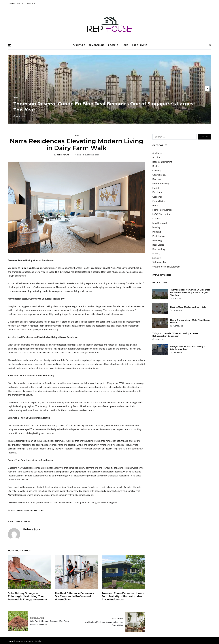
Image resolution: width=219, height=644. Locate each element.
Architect (157, 157)
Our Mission (29, 4)
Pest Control (159, 236)
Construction (159, 175)
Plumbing (157, 240)
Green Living (140, 45)
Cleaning (157, 170)
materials (40, 510)
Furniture (79, 45)
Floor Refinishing (161, 183)
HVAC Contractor (161, 214)
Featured (157, 179)
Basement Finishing (162, 162)
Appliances (158, 153)
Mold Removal (160, 223)
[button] (207, 88)
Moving (156, 227)
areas (20, 510)
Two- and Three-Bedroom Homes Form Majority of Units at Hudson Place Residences (123, 596)
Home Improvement (162, 210)
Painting (157, 232)
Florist (156, 188)
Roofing (113, 45)
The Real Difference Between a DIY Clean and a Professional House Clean (74, 596)
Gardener (157, 197)
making (29, 510)
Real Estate (158, 245)
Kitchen (156, 218)
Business (157, 166)
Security (157, 258)
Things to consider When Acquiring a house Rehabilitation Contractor (175, 335)
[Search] (210, 45)
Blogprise (38, 639)
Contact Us (14, 4)
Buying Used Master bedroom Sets (188, 307)
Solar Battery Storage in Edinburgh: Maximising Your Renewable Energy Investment (28, 596)
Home (125, 45)
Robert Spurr (63, 155)
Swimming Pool (160, 262)
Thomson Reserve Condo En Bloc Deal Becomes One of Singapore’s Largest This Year (190, 292)
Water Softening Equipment (166, 267)
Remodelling (97, 45)
